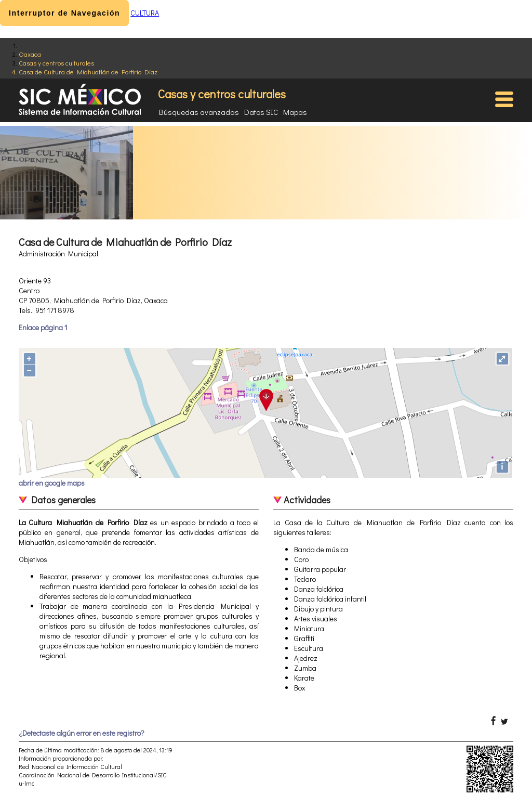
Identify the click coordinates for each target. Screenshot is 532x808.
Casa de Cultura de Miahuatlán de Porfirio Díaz (88, 71)
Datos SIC (261, 112)
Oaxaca (30, 54)
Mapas (295, 112)
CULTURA (145, 13)
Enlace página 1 (43, 327)
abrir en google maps (52, 483)
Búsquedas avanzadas (199, 112)
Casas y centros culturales (56, 63)
